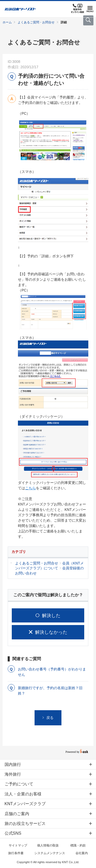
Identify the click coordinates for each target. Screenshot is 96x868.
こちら (30, 488)
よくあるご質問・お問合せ (36, 22)
